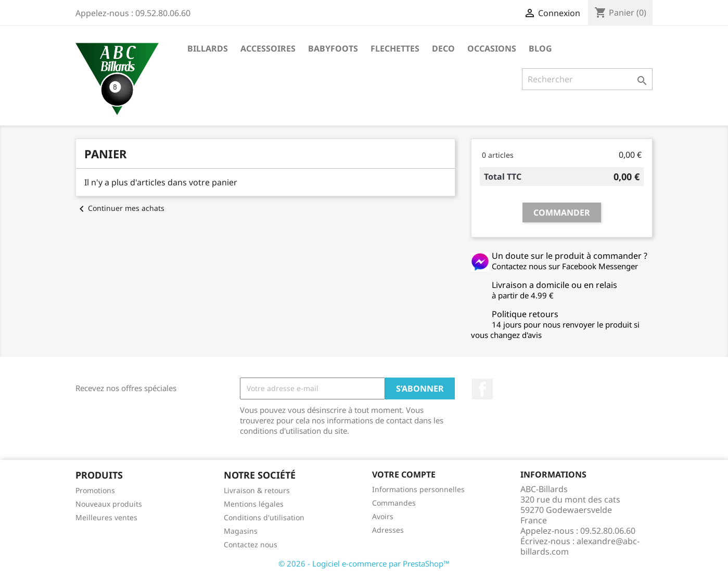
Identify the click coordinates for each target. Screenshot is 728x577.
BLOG (540, 48)
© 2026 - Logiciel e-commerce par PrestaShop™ (364, 563)
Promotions (95, 490)
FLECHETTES (395, 48)
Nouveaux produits (109, 504)
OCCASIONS (492, 48)
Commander (562, 212)
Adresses (388, 530)
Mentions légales (254, 504)
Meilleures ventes (106, 517)
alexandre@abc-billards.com (580, 546)
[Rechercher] (587, 79)
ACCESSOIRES (268, 48)
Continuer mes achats (120, 208)
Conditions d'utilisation (264, 517)
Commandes (394, 503)
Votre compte (404, 474)
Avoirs (383, 516)
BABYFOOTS (333, 48)
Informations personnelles (418, 489)
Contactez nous (251, 544)
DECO (443, 48)
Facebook (482, 389)
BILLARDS (208, 48)
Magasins (241, 531)
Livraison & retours (257, 490)
